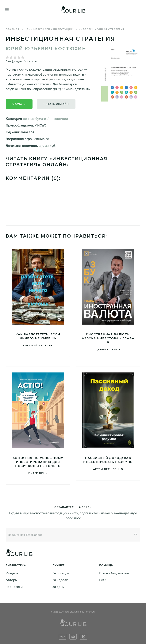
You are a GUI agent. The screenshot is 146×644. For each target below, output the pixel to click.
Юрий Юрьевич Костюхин (46, 49)
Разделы (12, 573)
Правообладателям (114, 573)
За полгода (61, 573)
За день (58, 587)
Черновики (14, 587)
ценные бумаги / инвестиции (49, 29)
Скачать (19, 104)
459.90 (44, 146)
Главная (13, 29)
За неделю (60, 580)
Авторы (12, 580)
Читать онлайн (56, 104)
